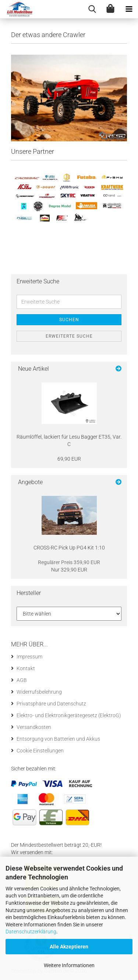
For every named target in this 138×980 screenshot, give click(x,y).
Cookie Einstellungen (40, 751)
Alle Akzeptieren (69, 947)
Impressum (29, 657)
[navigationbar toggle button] (129, 9)
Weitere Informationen (69, 965)
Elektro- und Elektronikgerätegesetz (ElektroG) (69, 715)
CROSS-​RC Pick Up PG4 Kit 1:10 (69, 548)
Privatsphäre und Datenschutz (51, 704)
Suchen (69, 320)
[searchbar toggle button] (92, 9)
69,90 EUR (69, 459)
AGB (22, 680)
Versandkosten (34, 727)
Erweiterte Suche (69, 336)
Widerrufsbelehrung (39, 692)
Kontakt (26, 668)
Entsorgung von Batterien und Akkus (58, 739)
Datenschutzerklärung (31, 932)
